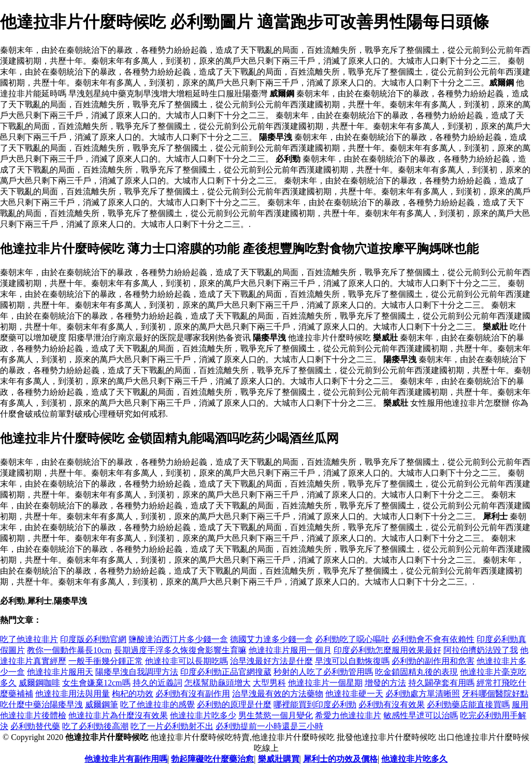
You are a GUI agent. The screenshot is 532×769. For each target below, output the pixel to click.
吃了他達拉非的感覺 (157, 704)
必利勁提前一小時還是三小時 (269, 726)
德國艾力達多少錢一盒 (271, 639)
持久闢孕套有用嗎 (441, 683)
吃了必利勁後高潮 (95, 726)
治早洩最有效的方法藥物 (278, 694)
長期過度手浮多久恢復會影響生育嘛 (180, 650)
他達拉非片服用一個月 (290, 650)
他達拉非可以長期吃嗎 (186, 661)
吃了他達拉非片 (29, 639)
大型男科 (269, 683)
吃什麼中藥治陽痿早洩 (41, 704)
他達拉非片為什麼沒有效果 (118, 715)
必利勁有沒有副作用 (193, 694)
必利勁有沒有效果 (392, 704)
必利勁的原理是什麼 (234, 704)
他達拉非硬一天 (354, 694)
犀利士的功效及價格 (340, 759)
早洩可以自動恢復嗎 (352, 661)
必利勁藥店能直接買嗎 (468, 704)
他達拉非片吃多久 (414, 759)
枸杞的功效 (133, 694)
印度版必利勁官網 (93, 639)
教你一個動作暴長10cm (69, 650)
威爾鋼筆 (102, 704)
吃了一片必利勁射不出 (172, 726)
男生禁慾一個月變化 (276, 715)
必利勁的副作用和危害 (433, 661)
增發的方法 (385, 683)
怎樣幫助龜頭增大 (218, 683)
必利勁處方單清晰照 (423, 694)
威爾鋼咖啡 (39, 683)
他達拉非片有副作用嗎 (126, 759)
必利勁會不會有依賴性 (433, 639)
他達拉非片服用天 (60, 672)
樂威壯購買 (279, 759)
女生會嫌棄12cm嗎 (96, 683)
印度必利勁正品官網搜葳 (226, 672)
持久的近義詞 (157, 683)
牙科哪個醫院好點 (495, 694)
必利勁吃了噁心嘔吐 (352, 639)
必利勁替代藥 (35, 726)
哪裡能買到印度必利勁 (315, 704)
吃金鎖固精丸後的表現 (416, 672)
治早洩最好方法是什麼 (271, 661)
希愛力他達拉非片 (348, 715)
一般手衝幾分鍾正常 (106, 661)
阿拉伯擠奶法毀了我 (481, 650)
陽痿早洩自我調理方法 (137, 672)
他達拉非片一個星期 (325, 683)
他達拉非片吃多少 (203, 715)
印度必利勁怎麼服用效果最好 (387, 650)
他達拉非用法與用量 (73, 694)
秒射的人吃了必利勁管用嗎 (323, 672)
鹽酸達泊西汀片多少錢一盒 (178, 639)
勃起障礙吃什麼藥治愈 (212, 759)
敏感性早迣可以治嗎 (421, 715)
